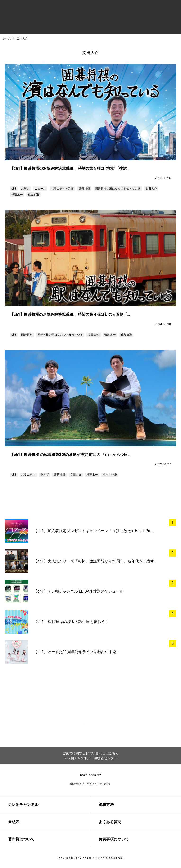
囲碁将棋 (84, 189)
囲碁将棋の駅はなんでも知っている (60, 335)
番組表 (14, 822)
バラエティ (28, 475)
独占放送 (33, 195)
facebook (77, 727)
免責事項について (114, 839)
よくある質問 (110, 822)
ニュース (40, 189)
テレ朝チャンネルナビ (68, 18)
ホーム (7, 38)
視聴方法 (106, 805)
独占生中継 (110, 475)
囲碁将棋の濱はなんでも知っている (118, 189)
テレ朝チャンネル (23, 805)
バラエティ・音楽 (62, 189)
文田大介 (22, 38)
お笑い (25, 189)
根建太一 (17, 195)
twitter (104, 727)
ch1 (14, 189)
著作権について (21, 839)
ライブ (45, 475)
